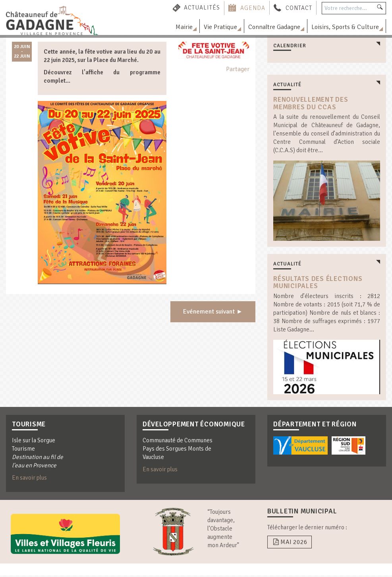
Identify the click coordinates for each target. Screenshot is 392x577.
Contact (299, 8)
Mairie (184, 27)
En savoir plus (29, 479)
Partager (238, 69)
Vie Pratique (220, 27)
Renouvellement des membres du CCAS (311, 103)
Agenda (253, 8)
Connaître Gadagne (274, 27)
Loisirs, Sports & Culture (345, 27)
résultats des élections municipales (318, 283)
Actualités (202, 8)
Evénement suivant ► (213, 312)
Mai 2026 (290, 544)
